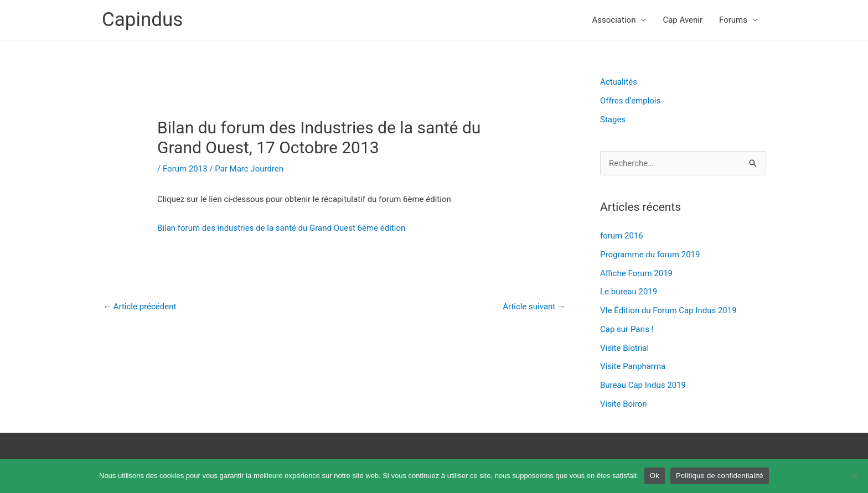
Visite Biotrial (624, 348)
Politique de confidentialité (720, 476)
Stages (613, 120)
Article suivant (534, 307)
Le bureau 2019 (629, 292)
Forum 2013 (185, 169)
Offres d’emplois (630, 101)
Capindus (142, 20)
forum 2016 (622, 236)
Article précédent (139, 307)
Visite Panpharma (633, 366)
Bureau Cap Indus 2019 (643, 385)
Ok (655, 476)
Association (614, 20)
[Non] (854, 476)
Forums (733, 20)
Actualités (619, 82)
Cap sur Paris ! (627, 329)
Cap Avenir (683, 20)
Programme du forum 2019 (650, 255)
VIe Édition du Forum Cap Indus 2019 (668, 310)
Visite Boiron (624, 404)
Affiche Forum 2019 (636, 273)
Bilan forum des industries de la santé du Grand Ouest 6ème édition (281, 228)
